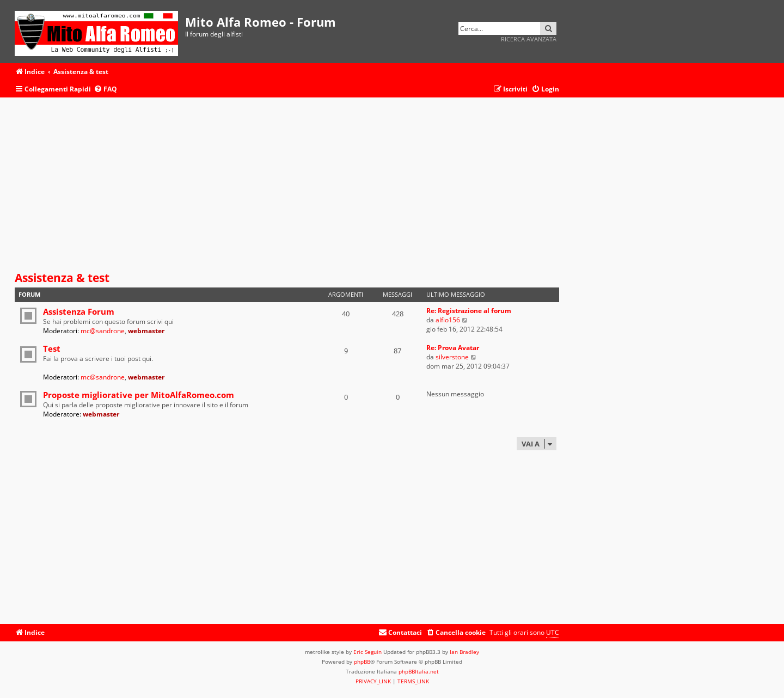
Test (52, 348)
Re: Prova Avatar (453, 348)
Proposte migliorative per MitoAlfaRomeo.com (139, 395)
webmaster (146, 331)
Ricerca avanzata (529, 39)
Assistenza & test (62, 278)
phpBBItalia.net (419, 671)
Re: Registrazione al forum (469, 311)
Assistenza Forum (79, 311)
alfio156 (448, 320)
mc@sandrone (103, 331)
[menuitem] (105, 90)
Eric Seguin (367, 652)
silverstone (452, 357)
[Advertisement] (287, 185)
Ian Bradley (464, 652)
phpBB (362, 662)
